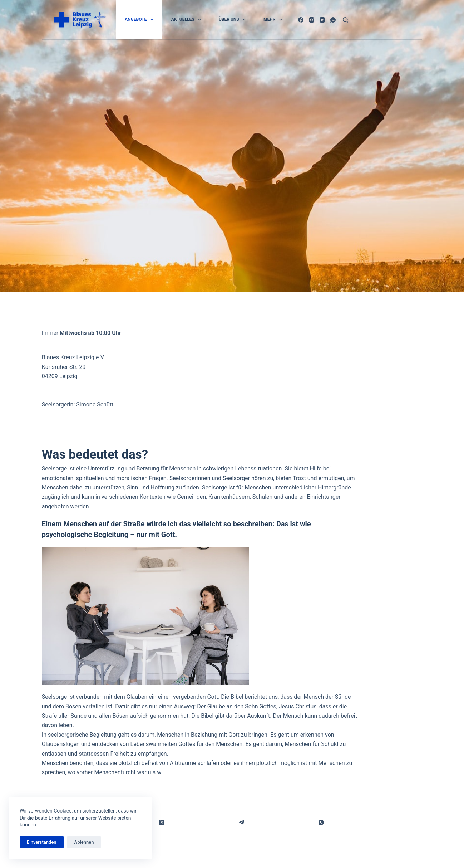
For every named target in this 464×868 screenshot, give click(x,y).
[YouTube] (322, 20)
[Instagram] (312, 20)
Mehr (274, 20)
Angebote (140, 20)
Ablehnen (84, 842)
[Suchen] (345, 20)
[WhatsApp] (333, 20)
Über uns (234, 20)
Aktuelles (187, 20)
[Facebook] (301, 20)
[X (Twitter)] (162, 823)
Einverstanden (42, 842)
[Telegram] (241, 823)
